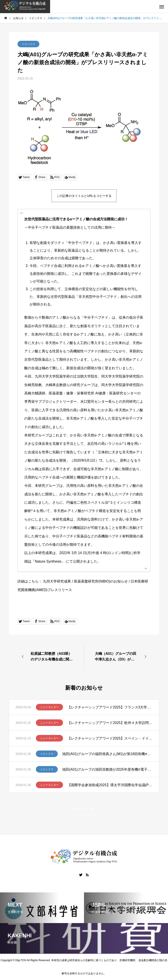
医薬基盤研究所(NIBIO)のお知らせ (101, 581)
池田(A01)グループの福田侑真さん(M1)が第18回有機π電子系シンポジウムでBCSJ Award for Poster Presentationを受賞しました (107, 754)
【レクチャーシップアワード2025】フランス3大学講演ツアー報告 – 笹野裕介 (110, 707)
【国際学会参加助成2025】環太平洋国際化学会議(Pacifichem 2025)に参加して (110, 785)
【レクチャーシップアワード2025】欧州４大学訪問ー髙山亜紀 (110, 723)
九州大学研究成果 (57, 581)
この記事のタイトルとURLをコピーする (84, 196)
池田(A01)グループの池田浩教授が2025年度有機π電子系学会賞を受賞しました (107, 769)
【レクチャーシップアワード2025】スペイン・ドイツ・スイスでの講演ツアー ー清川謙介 (110, 738)
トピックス (28, 44)
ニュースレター (49, 707)
